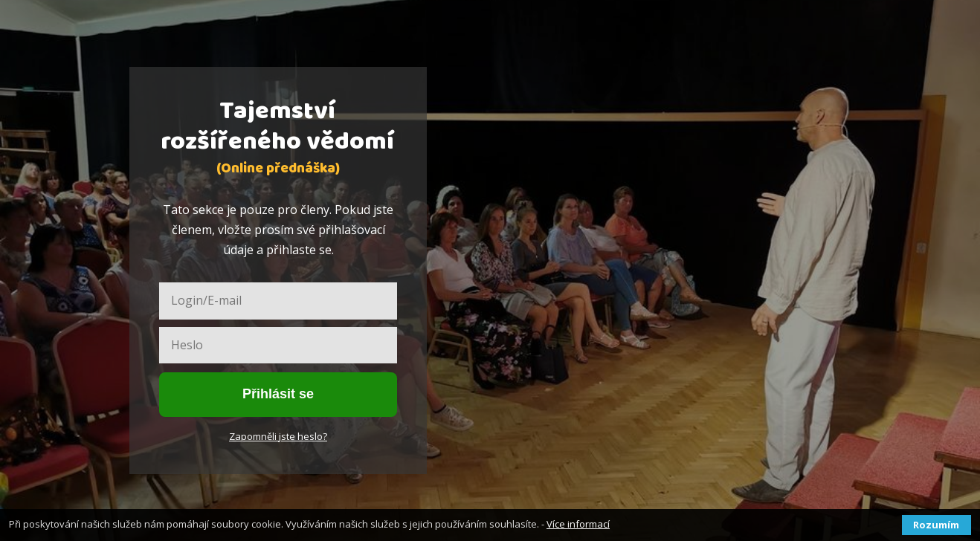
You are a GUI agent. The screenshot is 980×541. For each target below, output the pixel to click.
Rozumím (936, 525)
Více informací (578, 524)
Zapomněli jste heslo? (278, 436)
